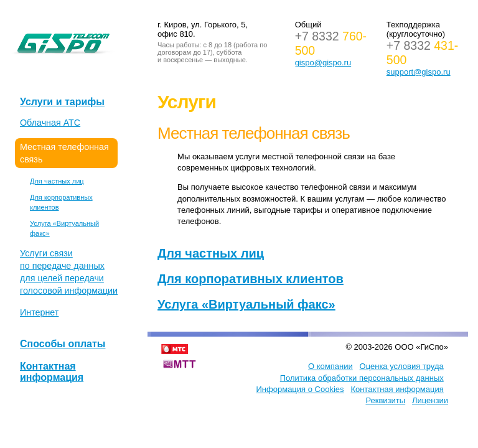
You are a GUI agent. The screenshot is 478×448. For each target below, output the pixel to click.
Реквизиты (385, 400)
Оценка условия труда (402, 366)
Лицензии (430, 400)
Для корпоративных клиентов (251, 279)
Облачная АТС (50, 123)
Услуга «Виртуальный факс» (246, 304)
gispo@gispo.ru (323, 63)
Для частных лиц (57, 181)
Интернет (39, 312)
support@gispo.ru (419, 72)
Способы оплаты (63, 344)
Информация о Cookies (300, 389)
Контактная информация (52, 372)
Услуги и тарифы (62, 102)
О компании (330, 366)
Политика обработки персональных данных (362, 378)
